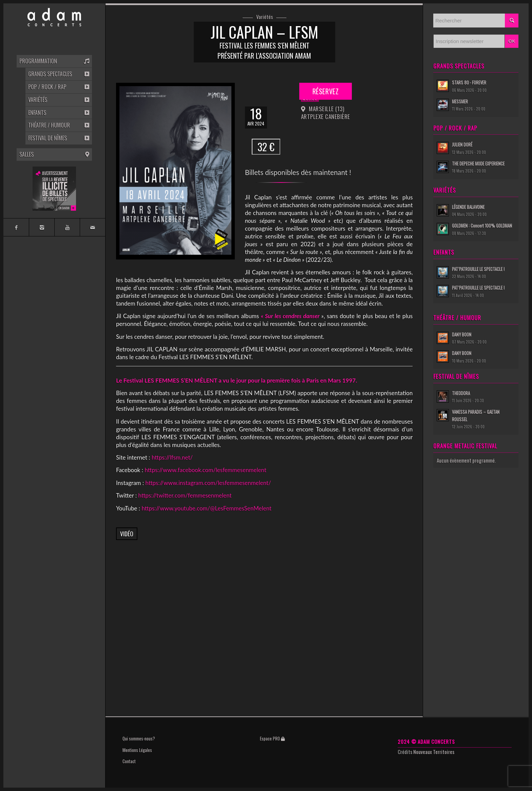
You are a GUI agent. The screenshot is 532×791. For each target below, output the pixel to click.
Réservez (325, 91)
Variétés (264, 17)
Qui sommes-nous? (139, 738)
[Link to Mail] (92, 227)
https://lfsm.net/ (172, 457)
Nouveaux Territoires (434, 752)
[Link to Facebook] (16, 227)
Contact (129, 761)
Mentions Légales (137, 750)
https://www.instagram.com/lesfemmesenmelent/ (208, 483)
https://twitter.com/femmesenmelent (185, 495)
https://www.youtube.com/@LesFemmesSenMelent (206, 508)
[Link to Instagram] (42, 227)
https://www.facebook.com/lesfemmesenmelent (205, 470)
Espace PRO (272, 738)
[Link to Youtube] (67, 227)
